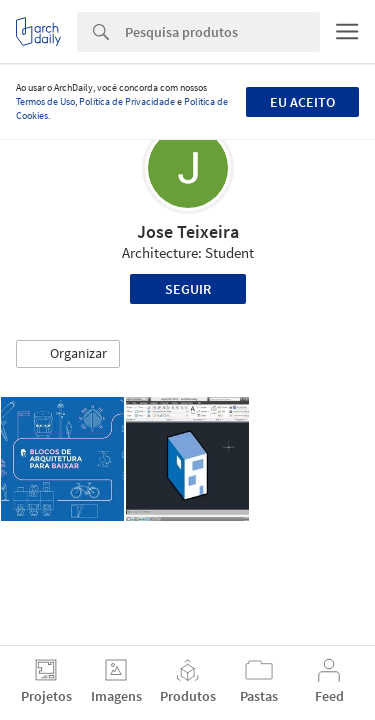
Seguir (188, 289)
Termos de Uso (45, 101)
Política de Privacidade (127, 101)
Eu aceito (302, 102)
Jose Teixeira (188, 231)
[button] (68, 354)
